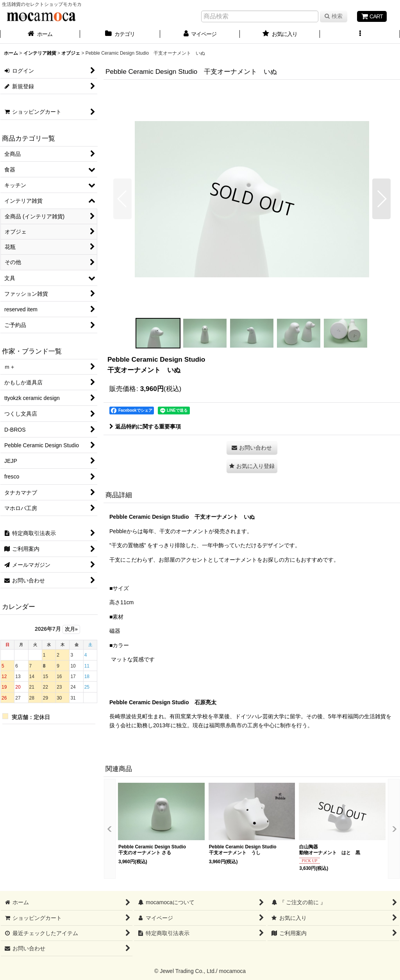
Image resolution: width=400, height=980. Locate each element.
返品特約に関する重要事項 (145, 427)
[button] (360, 35)
